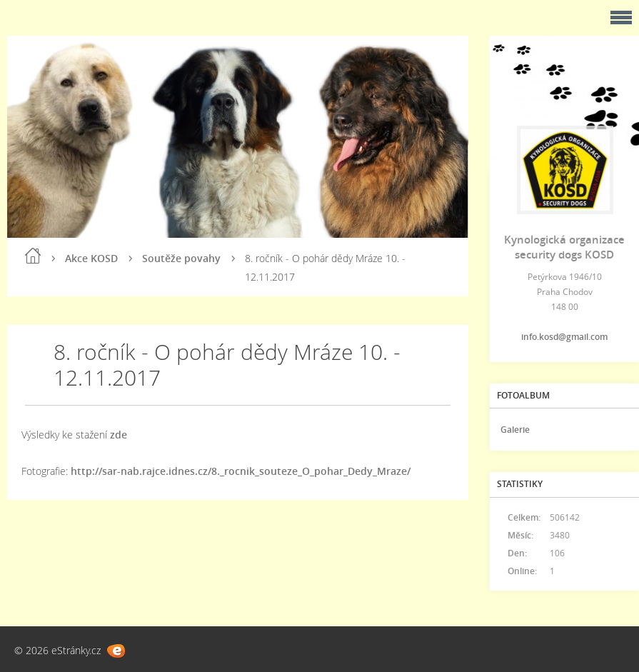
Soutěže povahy (181, 258)
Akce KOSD (91, 258)
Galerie (515, 430)
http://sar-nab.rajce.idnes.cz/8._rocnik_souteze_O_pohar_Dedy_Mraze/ (241, 471)
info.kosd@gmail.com (564, 337)
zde (119, 435)
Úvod (33, 256)
